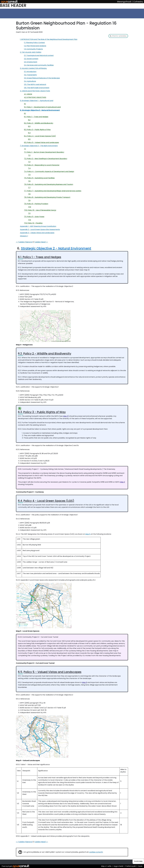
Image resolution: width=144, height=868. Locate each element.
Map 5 (88, 534)
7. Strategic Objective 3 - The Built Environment (39, 146)
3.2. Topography (30, 75)
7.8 (29, 194)
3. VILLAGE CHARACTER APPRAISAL (33, 68)
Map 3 (122, 482)
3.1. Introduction (30, 72)
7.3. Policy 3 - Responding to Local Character (42, 165)
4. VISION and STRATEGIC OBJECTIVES (35, 91)
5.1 (25, 104)
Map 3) (66, 416)
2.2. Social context (31, 59)
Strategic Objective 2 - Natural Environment (56, 248)
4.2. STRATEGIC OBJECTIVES (35, 97)
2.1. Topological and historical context (39, 55)
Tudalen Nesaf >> (41, 242)
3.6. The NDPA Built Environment (37, 88)
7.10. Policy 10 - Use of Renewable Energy (40, 210)
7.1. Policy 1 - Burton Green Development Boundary (44, 152)
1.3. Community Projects (33, 49)
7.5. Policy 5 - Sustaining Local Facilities (39, 178)
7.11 (29, 213)
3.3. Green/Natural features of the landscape (42, 78)
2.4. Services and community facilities (39, 65)
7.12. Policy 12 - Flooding (33, 223)
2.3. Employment (31, 62)
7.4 (29, 168)
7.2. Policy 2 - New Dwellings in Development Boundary (46, 159)
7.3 (29, 162)
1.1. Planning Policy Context (34, 43)
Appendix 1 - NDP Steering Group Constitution (38, 226)
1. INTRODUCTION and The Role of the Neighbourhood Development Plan (49, 39)
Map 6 (84, 682)
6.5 (29, 139)
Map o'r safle (106, 866)
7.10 (30, 207)
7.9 (29, 200)
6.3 (29, 126)
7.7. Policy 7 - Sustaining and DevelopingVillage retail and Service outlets (53, 191)
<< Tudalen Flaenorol (24, 242)
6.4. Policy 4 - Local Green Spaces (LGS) (40, 136)
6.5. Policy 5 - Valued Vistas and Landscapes (41, 142)
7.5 (29, 175)
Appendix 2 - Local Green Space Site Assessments (40, 229)
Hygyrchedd (118, 866)
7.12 (29, 220)
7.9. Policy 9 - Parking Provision (36, 204)
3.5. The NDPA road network (35, 84)
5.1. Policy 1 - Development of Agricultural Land (42, 107)
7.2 (29, 155)
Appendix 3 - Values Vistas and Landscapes (37, 233)
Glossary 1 (24, 236)
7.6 (29, 181)
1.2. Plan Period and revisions (35, 46)
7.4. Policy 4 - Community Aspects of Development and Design (49, 171)
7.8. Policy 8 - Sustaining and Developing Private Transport (47, 197)
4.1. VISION (28, 94)
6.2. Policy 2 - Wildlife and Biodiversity (39, 123)
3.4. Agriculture (30, 81)
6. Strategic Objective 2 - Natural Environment (40, 110)
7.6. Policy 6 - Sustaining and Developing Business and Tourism (49, 184)
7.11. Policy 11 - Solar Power (34, 217)
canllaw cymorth (96, 852)
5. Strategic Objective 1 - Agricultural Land (37, 101)
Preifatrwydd (130, 866)
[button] (118, 36)
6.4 (29, 133)
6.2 (29, 120)
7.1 (25, 149)
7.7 (29, 188)
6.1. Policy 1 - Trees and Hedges (36, 117)
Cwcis (140, 866)
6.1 (25, 113)
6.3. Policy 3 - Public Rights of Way (37, 130)
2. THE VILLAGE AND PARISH (31, 52)
